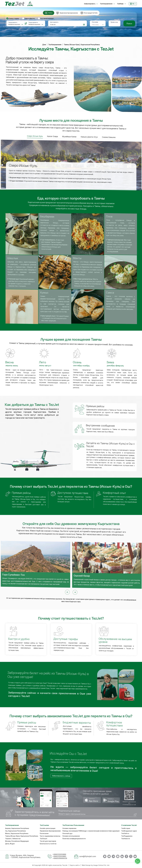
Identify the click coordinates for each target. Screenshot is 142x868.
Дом (44, 45)
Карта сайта (75, 865)
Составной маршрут (47, 18)
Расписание (44, 833)
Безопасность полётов (48, 844)
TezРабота (125, 833)
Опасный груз (67, 833)
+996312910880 (59, 856)
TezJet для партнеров (48, 841)
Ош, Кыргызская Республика (16, 831)
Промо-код (114, 22)
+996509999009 (60, 858)
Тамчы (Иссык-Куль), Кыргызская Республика (22, 836)
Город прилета (33, 22)
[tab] (49, 13)
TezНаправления (55, 45)
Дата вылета (54, 22)
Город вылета (13, 22)
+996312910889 (59, 854)
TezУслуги (43, 839)
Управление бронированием (50, 831)
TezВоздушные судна (129, 831)
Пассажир (95, 22)
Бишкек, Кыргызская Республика (17, 828)
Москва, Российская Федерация (17, 841)
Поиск (129, 23)
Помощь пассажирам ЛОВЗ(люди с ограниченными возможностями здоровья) (91, 831)
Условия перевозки (69, 828)
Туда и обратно (30, 18)
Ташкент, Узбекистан (13, 839)
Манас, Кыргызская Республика (17, 833)
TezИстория (126, 828)
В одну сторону (14, 18)
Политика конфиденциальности (74, 839)
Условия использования (71, 836)
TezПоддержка (127, 836)
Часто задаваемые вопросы (50, 836)
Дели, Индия (10, 844)
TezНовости (126, 839)
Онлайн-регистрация (48, 828)
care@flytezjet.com (88, 856)
